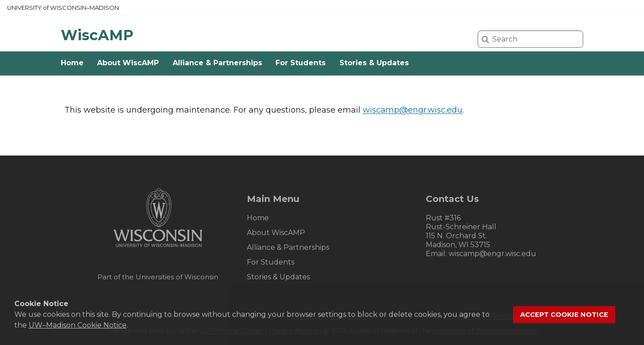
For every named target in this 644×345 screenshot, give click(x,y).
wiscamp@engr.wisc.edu (413, 110)
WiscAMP (97, 35)
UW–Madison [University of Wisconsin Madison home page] (63, 8)
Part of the (158, 277)
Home (72, 63)
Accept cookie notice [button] (564, 315)
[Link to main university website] (158, 249)
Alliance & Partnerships (217, 63)
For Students (301, 63)
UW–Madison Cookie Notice (78, 325)
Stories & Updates (374, 63)
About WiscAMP (128, 63)
